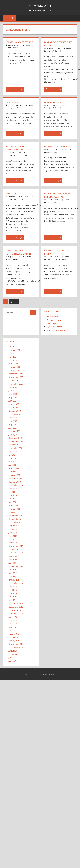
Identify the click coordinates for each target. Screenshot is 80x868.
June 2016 (13, 593)
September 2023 (16, 384)
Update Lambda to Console (16, 44)
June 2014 (13, 658)
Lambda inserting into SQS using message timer (59, 195)
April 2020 (13, 502)
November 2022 (16, 407)
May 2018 (13, 560)
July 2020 (13, 492)
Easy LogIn (52, 323)
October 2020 (15, 482)
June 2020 (13, 495)
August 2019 (14, 526)
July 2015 (13, 620)
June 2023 (13, 394)
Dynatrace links (54, 320)
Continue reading (14, 89)
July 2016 (13, 590)
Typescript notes (54, 327)
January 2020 (14, 512)
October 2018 (15, 549)
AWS (10, 51)
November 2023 (16, 377)
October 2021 (15, 445)
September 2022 (16, 414)
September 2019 (16, 522)
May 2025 (13, 347)
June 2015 (13, 624)
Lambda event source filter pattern (56, 44)
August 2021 (14, 451)
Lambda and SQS (53, 102)
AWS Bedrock (53, 317)
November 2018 (16, 546)
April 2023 (13, 401)
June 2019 (13, 533)
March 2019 (14, 543)
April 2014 (13, 661)
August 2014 (14, 651)
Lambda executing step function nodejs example (20, 252)
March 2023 (14, 404)
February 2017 (15, 576)
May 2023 (13, 397)
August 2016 (14, 587)
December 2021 (16, 438)
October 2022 (15, 411)
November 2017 (16, 566)
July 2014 (13, 654)
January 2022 (14, 435)
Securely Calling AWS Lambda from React (18, 148)
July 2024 (13, 353)
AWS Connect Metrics (57, 330)
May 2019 (13, 536)
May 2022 (13, 424)
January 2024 (14, 370)
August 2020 (14, 489)
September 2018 (16, 553)
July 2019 (13, 529)
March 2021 (14, 468)
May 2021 (13, 462)
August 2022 (14, 418)
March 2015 (14, 634)
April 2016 (13, 600)
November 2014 (16, 644)
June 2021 (13, 458)
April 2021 (13, 465)
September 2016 (16, 583)
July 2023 (13, 391)
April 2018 (13, 563)
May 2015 (13, 627)
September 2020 (16, 485)
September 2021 (16, 448)
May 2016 (13, 597)
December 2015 (16, 604)
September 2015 (16, 614)
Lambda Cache (14, 194)
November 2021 (16, 441)
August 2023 (14, 387)
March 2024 (14, 364)
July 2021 (13, 455)
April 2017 (13, 573)
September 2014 (16, 647)
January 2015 (14, 641)
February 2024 (15, 367)
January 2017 (14, 580)
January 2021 (14, 475)
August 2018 (14, 556)
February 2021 (15, 472)
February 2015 (15, 637)
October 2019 (15, 519)
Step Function (63, 259)
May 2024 (13, 357)
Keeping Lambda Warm (57, 146)
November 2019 (16, 516)
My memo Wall (40, 5)
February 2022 (15, 431)
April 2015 (13, 631)
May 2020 (13, 499)
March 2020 (14, 506)
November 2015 (16, 607)
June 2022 (13, 421)
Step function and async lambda (58, 252)
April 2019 (13, 539)
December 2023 (16, 374)
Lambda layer (13, 102)
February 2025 (15, 350)
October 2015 (15, 610)
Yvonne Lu (29, 48)
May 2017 (13, 570)
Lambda (15, 51)
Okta (25, 155)
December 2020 (16, 478)
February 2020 (15, 509)
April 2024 (13, 360)
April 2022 (13, 428)
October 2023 (15, 380)
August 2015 (14, 617)
